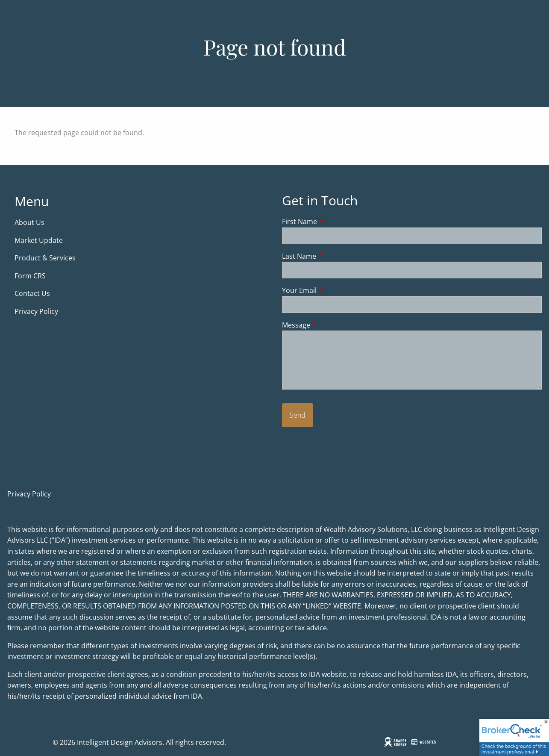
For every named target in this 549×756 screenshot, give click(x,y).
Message (330, 325)
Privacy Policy (36, 311)
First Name (334, 221)
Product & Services (45, 258)
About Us (29, 222)
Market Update (40, 240)
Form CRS (31, 276)
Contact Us (32, 293)
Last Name (333, 256)
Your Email (334, 290)
